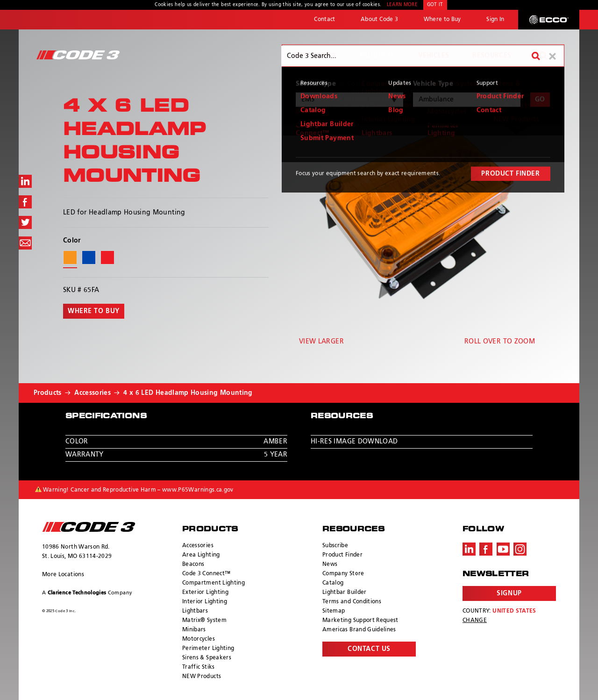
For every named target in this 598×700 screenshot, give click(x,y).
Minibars (194, 630)
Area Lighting (201, 555)
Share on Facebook (25, 202)
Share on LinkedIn (25, 181)
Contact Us (369, 649)
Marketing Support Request (360, 621)
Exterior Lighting (205, 593)
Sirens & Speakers (207, 658)
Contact (324, 20)
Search (543, 56)
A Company (87, 593)
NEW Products (202, 677)
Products (377, 56)
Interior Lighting (205, 602)
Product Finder (342, 555)
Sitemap (334, 611)
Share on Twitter (25, 222)
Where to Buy (442, 20)
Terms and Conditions (352, 602)
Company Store (343, 574)
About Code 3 (379, 20)
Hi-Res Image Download (354, 442)
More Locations (63, 575)
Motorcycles (199, 639)
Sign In (495, 20)
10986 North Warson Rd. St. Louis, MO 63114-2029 (77, 552)
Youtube (503, 549)
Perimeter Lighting (208, 649)
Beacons (193, 564)
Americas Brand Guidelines (359, 630)
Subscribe (335, 546)
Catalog (333, 583)
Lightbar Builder (345, 593)
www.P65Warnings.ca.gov (198, 490)
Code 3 (78, 55)
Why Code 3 (315, 56)
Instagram (520, 549)
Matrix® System (204, 621)
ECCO (549, 20)
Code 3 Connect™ (206, 574)
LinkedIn (469, 549)
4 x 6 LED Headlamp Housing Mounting (188, 393)
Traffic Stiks (199, 667)
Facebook (486, 549)
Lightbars (195, 611)
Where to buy (94, 311)
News (330, 564)
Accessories (93, 393)
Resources (492, 56)
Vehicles (434, 56)
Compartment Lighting (214, 583)
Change (475, 621)
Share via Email (25, 243)
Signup (509, 593)
